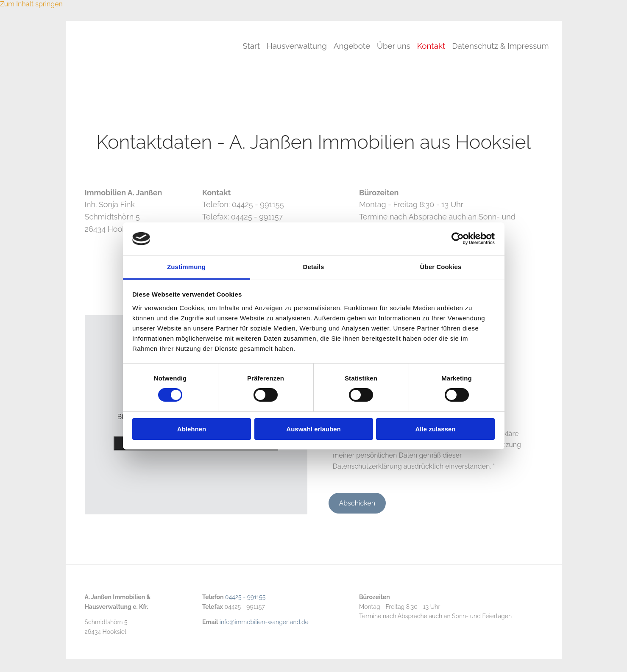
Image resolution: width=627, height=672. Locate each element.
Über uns (389, 45)
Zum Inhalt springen (31, 4)
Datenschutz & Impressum (500, 45)
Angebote (345, 45)
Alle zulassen (435, 429)
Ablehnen (192, 429)
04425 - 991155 (245, 597)
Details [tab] (314, 267)
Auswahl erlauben (313, 429)
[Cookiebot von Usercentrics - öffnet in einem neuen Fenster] (458, 239)
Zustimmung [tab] (186, 267)
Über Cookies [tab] (441, 267)
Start (240, 45)
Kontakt (428, 45)
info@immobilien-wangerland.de (264, 622)
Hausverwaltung (287, 45)
